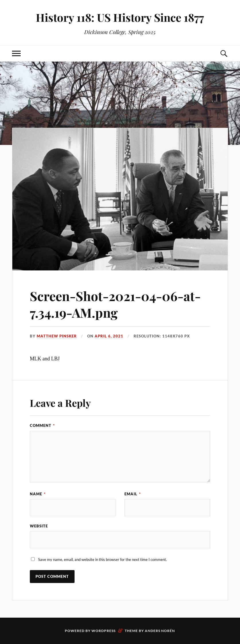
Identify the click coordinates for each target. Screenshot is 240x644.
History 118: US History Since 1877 (120, 17)
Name (38, 494)
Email (133, 494)
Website (39, 526)
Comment (42, 425)
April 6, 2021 (109, 336)
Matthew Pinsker (57, 336)
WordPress (104, 631)
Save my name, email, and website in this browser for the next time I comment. (103, 559)
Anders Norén (160, 631)
